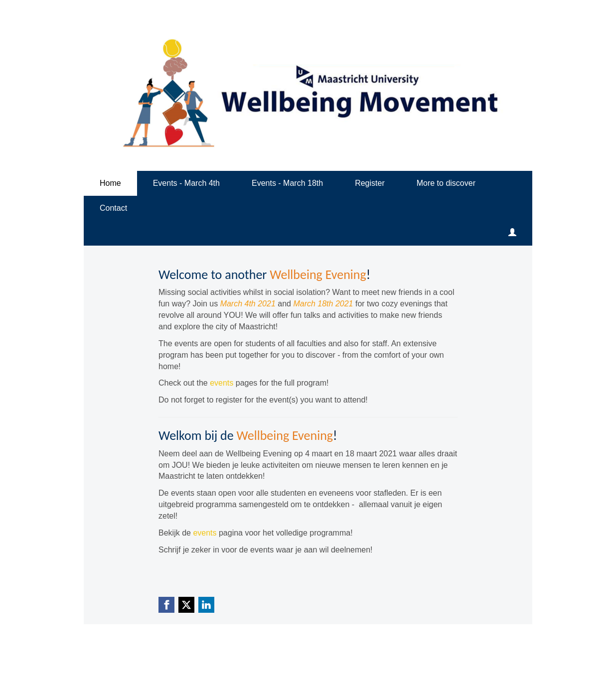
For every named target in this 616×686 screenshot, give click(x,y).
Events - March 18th (287, 183)
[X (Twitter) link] (186, 605)
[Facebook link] (166, 605)
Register (370, 183)
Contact (113, 208)
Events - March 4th (186, 183)
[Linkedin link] (206, 605)
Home (110, 183)
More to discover (446, 183)
